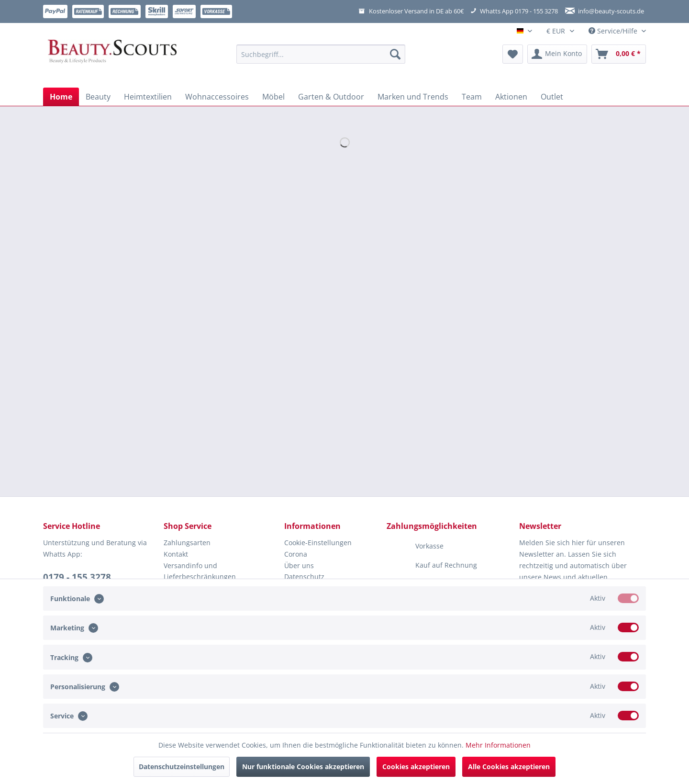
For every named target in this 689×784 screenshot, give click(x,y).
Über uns (299, 566)
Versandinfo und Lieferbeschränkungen (200, 571)
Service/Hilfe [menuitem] (614, 31)
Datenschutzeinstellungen (182, 767)
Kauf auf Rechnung (432, 566)
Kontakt (176, 554)
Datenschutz (304, 577)
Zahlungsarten (187, 543)
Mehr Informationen (498, 745)
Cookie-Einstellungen (318, 543)
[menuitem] (321, 59)
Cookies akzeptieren (416, 767)
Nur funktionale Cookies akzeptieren (303, 767)
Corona (296, 554)
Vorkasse (415, 547)
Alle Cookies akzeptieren (509, 767)
